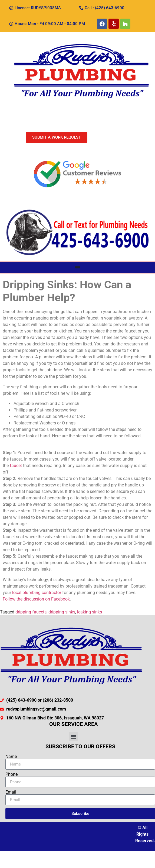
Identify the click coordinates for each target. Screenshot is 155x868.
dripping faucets (31, 612)
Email (11, 792)
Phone (11, 774)
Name (11, 757)
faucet (16, 466)
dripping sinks (62, 612)
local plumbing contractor (37, 593)
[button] (73, 737)
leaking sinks (90, 612)
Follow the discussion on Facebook (36, 599)
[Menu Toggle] (78, 267)
